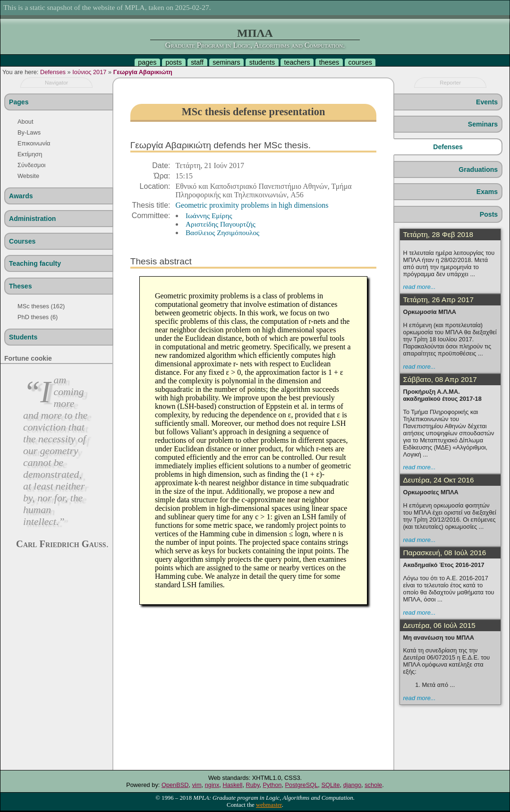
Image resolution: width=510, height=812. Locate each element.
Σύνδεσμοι (31, 165)
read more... (419, 287)
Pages (19, 102)
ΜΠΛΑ (255, 33)
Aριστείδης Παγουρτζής (221, 224)
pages (147, 62)
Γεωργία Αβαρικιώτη (143, 72)
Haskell (232, 785)
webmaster (269, 805)
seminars (226, 62)
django (352, 785)
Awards (21, 196)
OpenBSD (175, 785)
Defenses (53, 72)
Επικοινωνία (34, 143)
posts (174, 62)
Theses (21, 286)
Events (487, 102)
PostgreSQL (302, 785)
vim (197, 785)
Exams (487, 192)
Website (28, 176)
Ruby (253, 785)
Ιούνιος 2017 (89, 72)
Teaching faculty (35, 263)
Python (272, 785)
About (25, 122)
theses (329, 62)
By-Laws (29, 132)
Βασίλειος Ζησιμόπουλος (222, 233)
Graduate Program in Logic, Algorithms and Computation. (255, 45)
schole (373, 785)
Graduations (478, 169)
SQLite (330, 785)
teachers (297, 62)
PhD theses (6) (38, 317)
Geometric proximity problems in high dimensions (252, 205)
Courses (22, 241)
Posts (489, 214)
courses (360, 62)
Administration (32, 219)
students (262, 62)
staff (197, 62)
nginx (212, 785)
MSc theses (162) (41, 306)
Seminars (483, 124)
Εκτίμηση (30, 154)
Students (23, 337)
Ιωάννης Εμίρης (209, 216)
